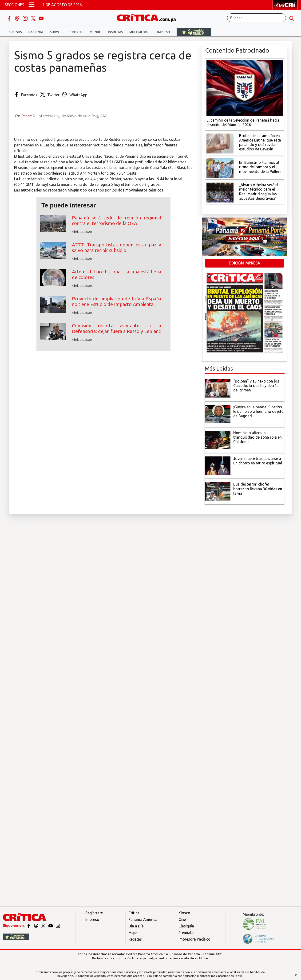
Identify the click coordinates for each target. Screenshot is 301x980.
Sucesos (15, 32)
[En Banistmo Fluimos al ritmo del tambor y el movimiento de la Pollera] (220, 168)
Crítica (134, 913)
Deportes (76, 32)
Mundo (96, 32)
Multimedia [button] (139, 32)
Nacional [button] (36, 32)
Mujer (133, 933)
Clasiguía (186, 926)
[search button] (292, 18)
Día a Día (136, 926)
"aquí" (239, 976)
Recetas (135, 939)
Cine (182, 919)
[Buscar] (257, 18)
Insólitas (115, 32)
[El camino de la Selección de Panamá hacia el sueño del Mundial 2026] (245, 87)
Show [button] (55, 32)
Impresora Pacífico (194, 939)
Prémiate (186, 933)
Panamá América (143, 919)
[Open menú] (32, 5)
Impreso (164, 32)
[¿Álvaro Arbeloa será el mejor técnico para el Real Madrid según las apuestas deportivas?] (220, 192)
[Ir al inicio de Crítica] (149, 17)
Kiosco (184, 913)
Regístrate (94, 913)
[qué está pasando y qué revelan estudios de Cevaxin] (220, 143)
